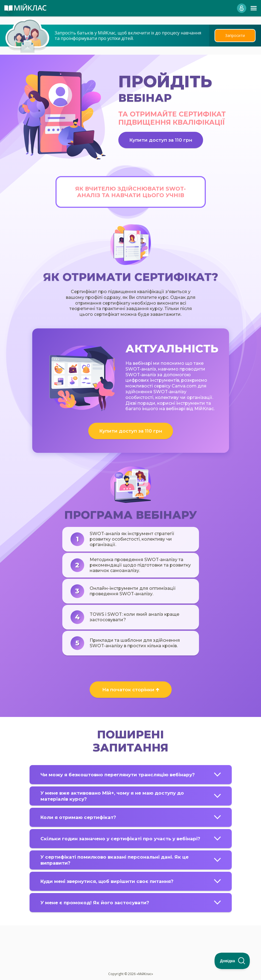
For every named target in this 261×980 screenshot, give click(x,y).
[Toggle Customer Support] (232, 961)
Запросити (235, 35)
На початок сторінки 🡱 (131, 690)
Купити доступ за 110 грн (161, 140)
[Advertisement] (131, 936)
